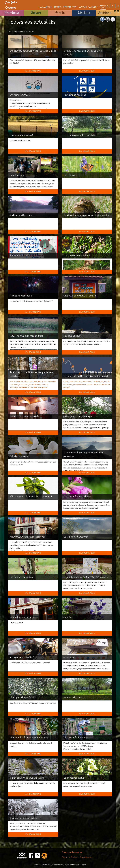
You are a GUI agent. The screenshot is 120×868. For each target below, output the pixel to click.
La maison (37, 3)
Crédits (68, 865)
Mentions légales (53, 865)
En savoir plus (33, 71)
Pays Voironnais (86, 857)
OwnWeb (83, 865)
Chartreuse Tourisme (70, 857)
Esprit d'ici (63, 3)
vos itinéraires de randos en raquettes (33, 388)
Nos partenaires (72, 853)
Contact (62, 865)
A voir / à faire (84, 3)
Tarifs (49, 3)
